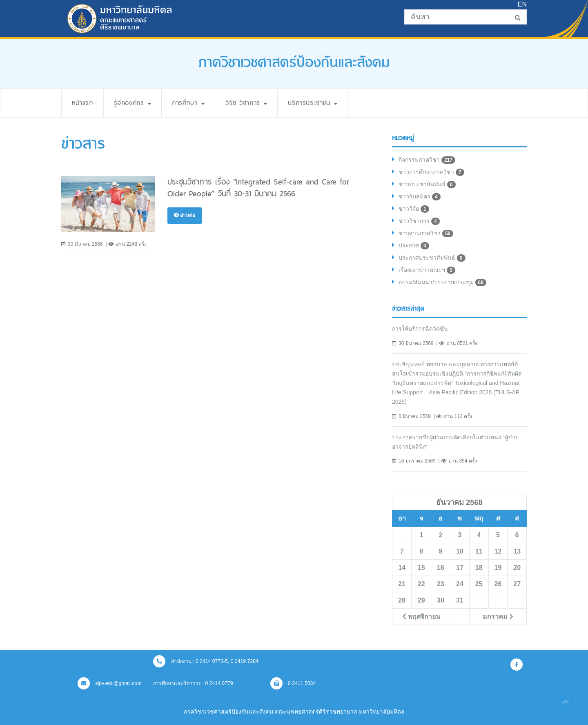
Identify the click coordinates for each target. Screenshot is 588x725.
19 (498, 567)
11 (479, 551)
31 (460, 600)
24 (460, 584)
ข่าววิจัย (414, 209)
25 (479, 584)
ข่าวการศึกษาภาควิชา (431, 172)
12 (498, 551)
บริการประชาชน (313, 103)
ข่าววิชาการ (419, 221)
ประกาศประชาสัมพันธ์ (432, 258)
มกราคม (498, 616)
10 (460, 551)
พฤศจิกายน (421, 616)
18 (479, 567)
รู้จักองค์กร (133, 103)
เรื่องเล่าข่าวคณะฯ (427, 270)
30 (441, 600)
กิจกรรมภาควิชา (427, 160)
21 (402, 584)
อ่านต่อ (185, 215)
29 (421, 600)
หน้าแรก (82, 103)
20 (517, 567)
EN (522, 4)
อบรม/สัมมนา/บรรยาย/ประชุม (442, 282)
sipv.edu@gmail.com (109, 683)
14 (402, 567)
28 (402, 600)
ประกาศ (414, 246)
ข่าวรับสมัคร (420, 197)
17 (460, 567)
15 (421, 567)
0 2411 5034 (293, 683)
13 (517, 551)
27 (517, 584)
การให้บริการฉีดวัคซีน (420, 329)
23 (441, 584)
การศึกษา (188, 103)
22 (421, 584)
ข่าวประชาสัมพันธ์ (427, 185)
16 (441, 567)
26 (498, 584)
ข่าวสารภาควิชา (426, 234)
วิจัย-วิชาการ (246, 103)
